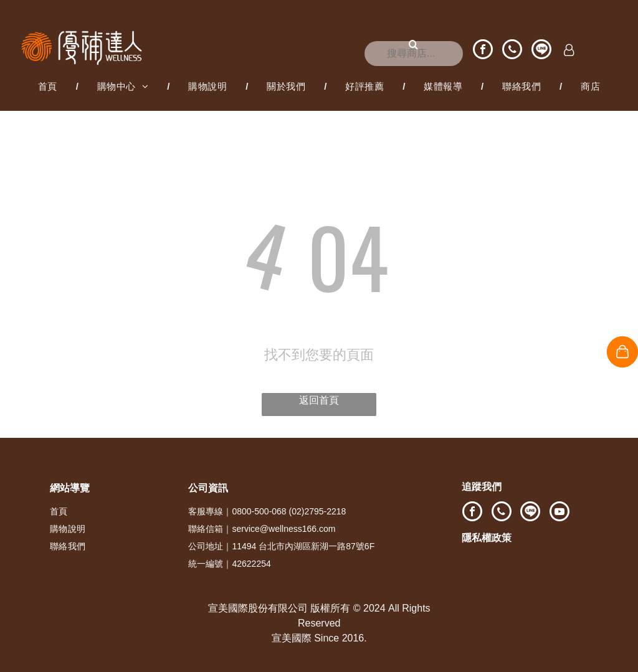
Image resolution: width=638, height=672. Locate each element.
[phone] (512, 51)
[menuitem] (49, 87)
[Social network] (541, 51)
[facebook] (483, 51)
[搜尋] (414, 54)
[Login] (569, 51)
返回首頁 (319, 400)
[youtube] (559, 513)
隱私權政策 (487, 538)
